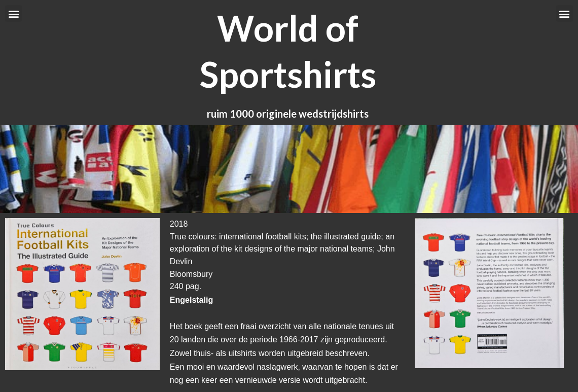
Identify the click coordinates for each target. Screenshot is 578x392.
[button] (13, 13)
